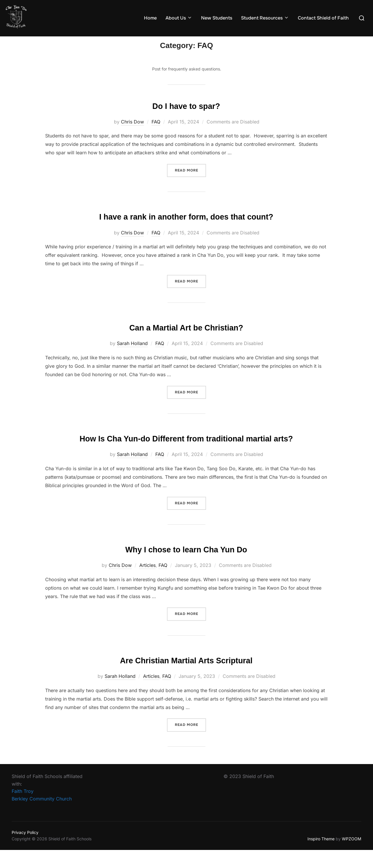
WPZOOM (352, 857)
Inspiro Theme (321, 857)
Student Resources (265, 18)
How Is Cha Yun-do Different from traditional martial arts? (186, 452)
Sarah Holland (132, 352)
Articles (147, 584)
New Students (217, 18)
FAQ (156, 132)
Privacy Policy (25, 850)
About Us (179, 18)
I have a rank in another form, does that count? (186, 226)
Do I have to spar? (186, 116)
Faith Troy (23, 809)
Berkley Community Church (42, 817)
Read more (190, 180)
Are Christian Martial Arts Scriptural (186, 678)
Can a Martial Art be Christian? (186, 336)
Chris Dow (132, 132)
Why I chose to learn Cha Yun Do (186, 568)
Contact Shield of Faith (323, 18)
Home (150, 18)
